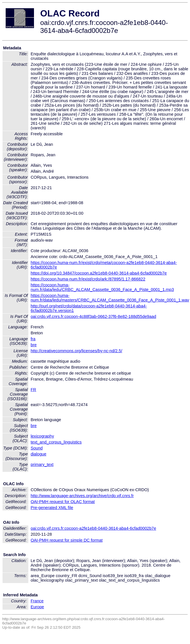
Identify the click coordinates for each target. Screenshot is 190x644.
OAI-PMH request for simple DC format (67, 540)
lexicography (42, 436)
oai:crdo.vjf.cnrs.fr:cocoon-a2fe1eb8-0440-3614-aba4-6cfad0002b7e (93, 528)
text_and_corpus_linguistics (56, 442)
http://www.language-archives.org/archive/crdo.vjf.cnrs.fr (82, 496)
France (37, 601)
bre (34, 345)
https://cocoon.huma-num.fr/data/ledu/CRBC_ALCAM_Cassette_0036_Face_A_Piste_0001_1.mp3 (102, 287)
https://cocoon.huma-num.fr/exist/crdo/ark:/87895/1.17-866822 (88, 279)
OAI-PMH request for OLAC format (63, 502)
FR (33, 390)
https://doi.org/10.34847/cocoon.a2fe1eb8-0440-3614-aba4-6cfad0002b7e (99, 273)
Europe (37, 607)
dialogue (38, 454)
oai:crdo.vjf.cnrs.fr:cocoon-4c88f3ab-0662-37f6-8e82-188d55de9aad (93, 316)
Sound (37, 448)
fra (33, 339)
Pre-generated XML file (52, 508)
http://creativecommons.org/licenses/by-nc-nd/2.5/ (76, 351)
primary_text (42, 464)
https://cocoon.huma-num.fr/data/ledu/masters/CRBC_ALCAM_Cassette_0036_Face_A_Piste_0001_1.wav (110, 298)
